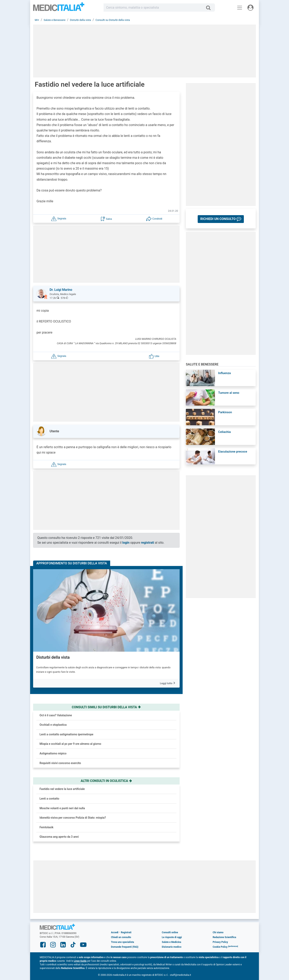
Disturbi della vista (53, 657)
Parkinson (225, 412)
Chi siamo (218, 932)
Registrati (126, 932)
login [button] (126, 543)
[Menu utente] (250, 8)
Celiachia (224, 432)
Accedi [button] (115, 932)
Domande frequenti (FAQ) (125, 947)
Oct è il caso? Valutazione (56, 715)
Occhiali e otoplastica (53, 725)
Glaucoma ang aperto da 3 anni (59, 837)
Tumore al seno (229, 393)
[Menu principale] (240, 8)
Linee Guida (80, 961)
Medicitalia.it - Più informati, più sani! (59, 8)
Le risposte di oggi (172, 937)
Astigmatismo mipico (53, 753)
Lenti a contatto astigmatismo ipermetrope (66, 734)
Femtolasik (46, 827)
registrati (148, 543)
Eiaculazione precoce (233, 452)
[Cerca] (210, 8)
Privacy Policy (220, 942)
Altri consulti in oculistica (106, 781)
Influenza (224, 373)
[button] (59, 218)
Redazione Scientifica (224, 937)
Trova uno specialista (123, 942)
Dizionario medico (171, 947)
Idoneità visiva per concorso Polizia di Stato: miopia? (73, 818)
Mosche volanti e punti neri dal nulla (62, 808)
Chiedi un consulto (121, 937)
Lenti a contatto (49, 799)
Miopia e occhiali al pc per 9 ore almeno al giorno (70, 744)
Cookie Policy (220, 947)
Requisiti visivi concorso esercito (60, 763)
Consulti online (170, 932)
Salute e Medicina (171, 942)
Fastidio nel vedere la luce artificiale (62, 789)
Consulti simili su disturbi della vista (106, 707)
